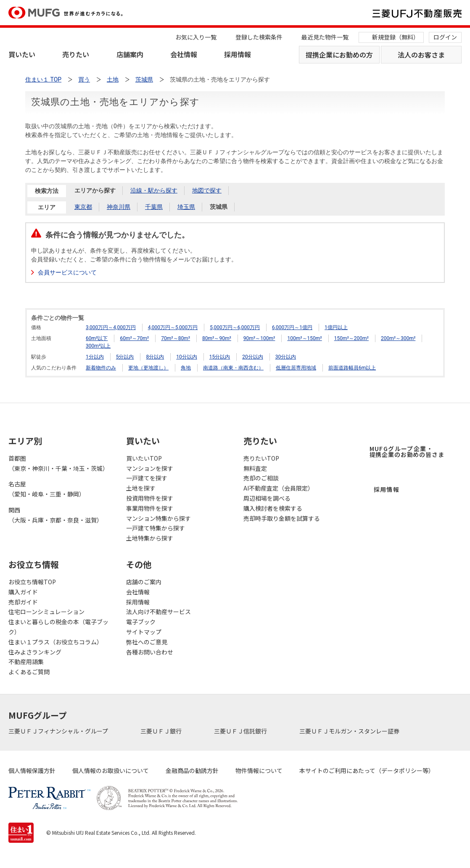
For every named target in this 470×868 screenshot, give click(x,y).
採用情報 (238, 54)
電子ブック (141, 622)
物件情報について (259, 770)
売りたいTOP (261, 458)
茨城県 (219, 207)
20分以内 (253, 357)
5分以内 (125, 357)
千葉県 (154, 207)
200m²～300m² (398, 338)
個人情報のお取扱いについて (111, 770)
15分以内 (220, 357)
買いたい (22, 54)
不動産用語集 (26, 662)
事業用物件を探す (150, 508)
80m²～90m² (217, 338)
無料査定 (255, 468)
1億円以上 (336, 327)
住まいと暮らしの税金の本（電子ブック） (58, 627)
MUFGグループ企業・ (407, 451)
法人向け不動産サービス (158, 612)
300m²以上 (98, 346)
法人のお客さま (421, 55)
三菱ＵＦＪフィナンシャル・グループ (59, 731)
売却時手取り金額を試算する (282, 518)
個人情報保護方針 (32, 770)
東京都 (83, 207)
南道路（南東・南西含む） (233, 368)
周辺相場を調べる (267, 498)
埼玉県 (186, 207)
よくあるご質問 (29, 672)
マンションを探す (150, 468)
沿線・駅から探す (154, 190)
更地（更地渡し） (148, 368)
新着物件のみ (101, 368)
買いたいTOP (144, 458)
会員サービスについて (67, 272)
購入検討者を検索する (273, 508)
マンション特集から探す (158, 518)
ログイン (445, 37)
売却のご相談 (261, 478)
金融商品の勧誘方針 (192, 770)
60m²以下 (97, 338)
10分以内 (187, 357)
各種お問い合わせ (150, 652)
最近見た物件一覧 (325, 37)
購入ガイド (23, 592)
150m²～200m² (351, 338)
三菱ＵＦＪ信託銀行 (241, 731)
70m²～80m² (176, 338)
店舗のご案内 (144, 582)
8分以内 (155, 357)
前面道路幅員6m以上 (352, 368)
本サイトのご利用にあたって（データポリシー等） (367, 770)
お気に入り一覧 (196, 37)
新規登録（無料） (396, 37)
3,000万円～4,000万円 (111, 327)
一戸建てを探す (147, 478)
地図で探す (207, 190)
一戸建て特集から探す (156, 528)
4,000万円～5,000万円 (173, 327)
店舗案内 (130, 54)
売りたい (76, 54)
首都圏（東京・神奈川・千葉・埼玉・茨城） (58, 463)
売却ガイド (23, 602)
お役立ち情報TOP (32, 582)
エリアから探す (95, 190)
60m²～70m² (134, 338)
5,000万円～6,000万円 (235, 327)
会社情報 (184, 54)
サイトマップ (144, 632)
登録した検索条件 (259, 37)
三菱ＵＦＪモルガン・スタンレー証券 (350, 731)
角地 (186, 368)
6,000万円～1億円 (292, 327)
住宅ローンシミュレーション (46, 612)
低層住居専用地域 (296, 368)
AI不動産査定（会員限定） (279, 488)
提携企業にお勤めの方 (339, 55)
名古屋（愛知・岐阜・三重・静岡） (47, 489)
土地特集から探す (150, 538)
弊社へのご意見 (147, 642)
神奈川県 (119, 207)
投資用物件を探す (150, 498)
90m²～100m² (259, 338)
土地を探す (141, 488)
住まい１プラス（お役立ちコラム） (55, 642)
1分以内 (95, 357)
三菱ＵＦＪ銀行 (162, 731)
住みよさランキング (35, 652)
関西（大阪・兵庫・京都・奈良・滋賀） (55, 515)
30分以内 (286, 357)
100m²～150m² (304, 338)
